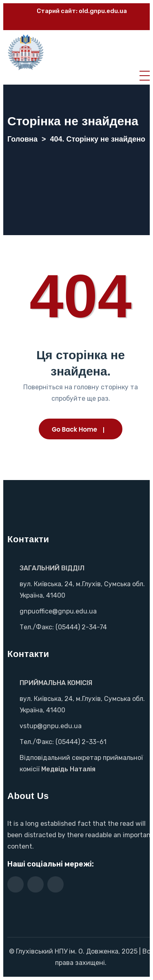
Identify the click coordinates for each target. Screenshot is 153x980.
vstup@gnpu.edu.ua (51, 726)
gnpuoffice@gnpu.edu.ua (58, 611)
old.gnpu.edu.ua (103, 11)
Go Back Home (74, 429)
